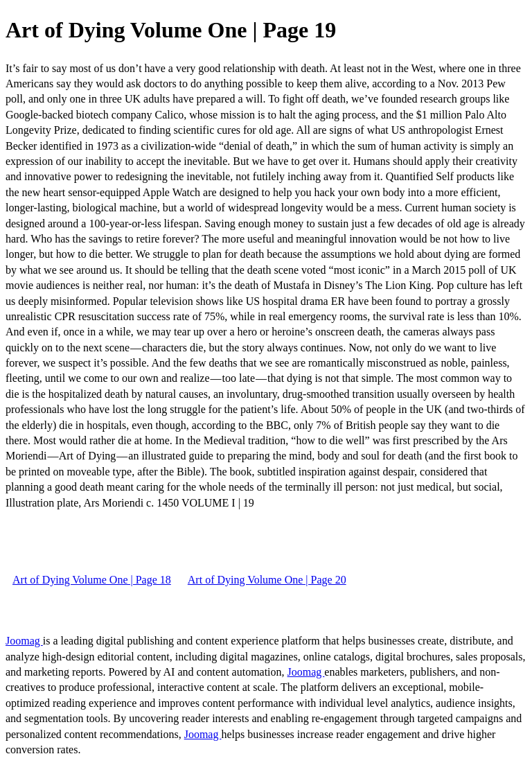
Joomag (24, 641)
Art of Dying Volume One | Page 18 (92, 580)
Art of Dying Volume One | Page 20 (267, 580)
